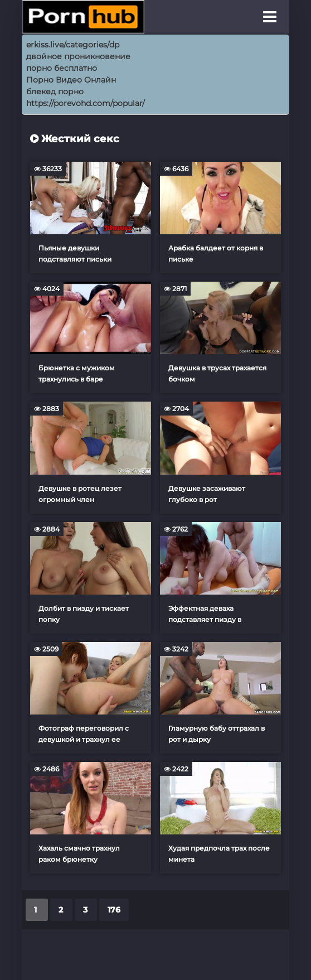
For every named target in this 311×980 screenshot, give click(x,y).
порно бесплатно (62, 68)
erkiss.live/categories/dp (73, 45)
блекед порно (55, 91)
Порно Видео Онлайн (71, 80)
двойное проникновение (78, 56)
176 (114, 910)
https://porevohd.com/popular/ (86, 103)
